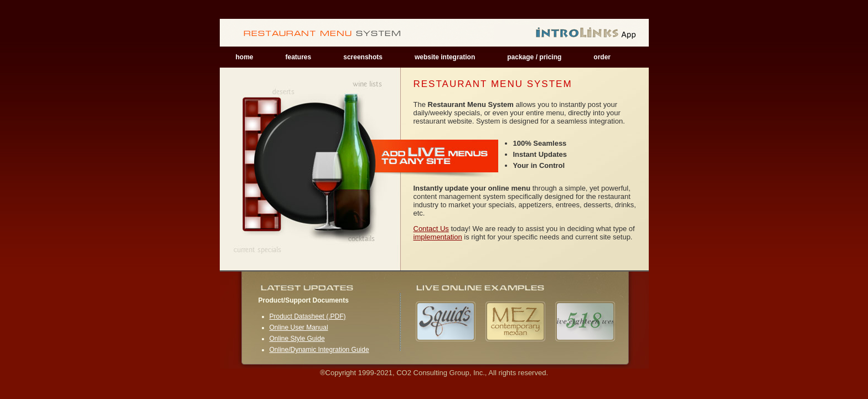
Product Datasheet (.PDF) (308, 316)
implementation (438, 237)
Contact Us (431, 229)
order (602, 57)
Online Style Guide (297, 339)
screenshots (363, 57)
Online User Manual (299, 328)
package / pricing (534, 57)
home (245, 57)
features (299, 57)
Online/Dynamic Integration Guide (319, 350)
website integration (445, 57)
